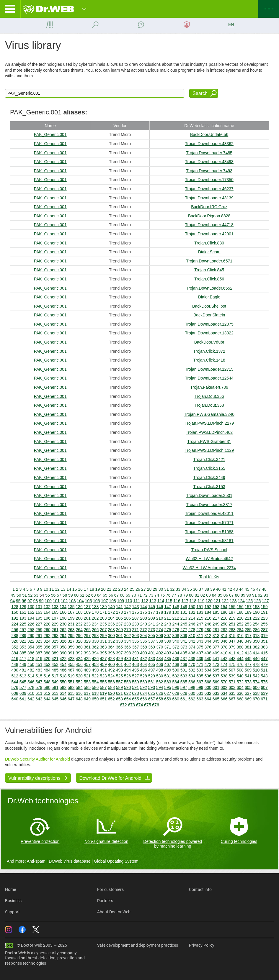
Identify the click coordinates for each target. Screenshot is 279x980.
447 (264, 659)
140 (111, 607)
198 (63, 618)
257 (23, 630)
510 (256, 670)
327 (71, 641)
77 (174, 595)
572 (240, 682)
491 (103, 670)
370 (160, 647)
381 (248, 647)
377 (216, 647)
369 (152, 647)
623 (135, 693)
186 (224, 612)
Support (12, 912)
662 (192, 699)
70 (134, 595)
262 (63, 630)
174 (127, 612)
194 (31, 618)
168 (79, 612)
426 (95, 659)
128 (15, 607)
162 (31, 612)
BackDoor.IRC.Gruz (209, 207)
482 (31, 670)
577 (23, 687)
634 (224, 693)
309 (184, 636)
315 (232, 636)
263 (71, 630)
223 (264, 618)
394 (95, 653)
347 (232, 641)
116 (177, 601)
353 (23, 647)
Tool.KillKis (209, 577)
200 (79, 618)
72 (145, 595)
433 (152, 659)
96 (24, 601)
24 (126, 589)
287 (264, 630)
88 (237, 595)
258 (31, 630)
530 (160, 676)
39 (213, 589)
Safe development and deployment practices (138, 945)
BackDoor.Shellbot (209, 306)
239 (135, 624)
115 (169, 601)
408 (208, 653)
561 (152, 682)
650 (95, 699)
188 (240, 612)
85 (220, 595)
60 (76, 595)
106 (96, 601)
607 (264, 687)
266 (95, 630)
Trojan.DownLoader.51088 (209, 532)
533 (184, 676)
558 (127, 682)
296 (79, 636)
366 (127, 647)
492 (111, 670)
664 (208, 699)
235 (103, 624)
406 (192, 653)
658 (160, 699)
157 (248, 607)
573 (248, 682)
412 (240, 653)
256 (15, 630)
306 (160, 636)
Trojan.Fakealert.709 (209, 387)
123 (233, 601)
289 (23, 636)
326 (63, 641)
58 (65, 595)
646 (63, 699)
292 (47, 636)
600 (208, 687)
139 (103, 607)
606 (256, 687)
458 (95, 664)
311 (200, 636)
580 (47, 687)
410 (224, 653)
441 (216, 659)
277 (184, 630)
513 (23, 676)
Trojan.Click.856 (209, 279)
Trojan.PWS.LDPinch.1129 (209, 450)
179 (168, 612)
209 (152, 618)
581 (55, 687)
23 (120, 589)
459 (103, 664)
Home (10, 889)
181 (184, 612)
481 (23, 670)
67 (117, 595)
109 (121, 601)
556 (111, 682)
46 (253, 589)
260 (47, 630)
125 (249, 601)
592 (143, 687)
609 (23, 693)
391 (71, 653)
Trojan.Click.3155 (209, 468)
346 (224, 641)
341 (184, 641)
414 (256, 653)
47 (259, 589)
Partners (105, 901)
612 (47, 693)
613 (55, 693)
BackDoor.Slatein (209, 315)
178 (160, 612)
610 (31, 693)
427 (103, 659)
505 (216, 670)
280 (208, 630)
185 (216, 612)
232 (79, 624)
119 (201, 601)
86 (226, 595)
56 (53, 595)
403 (168, 653)
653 (119, 699)
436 (176, 659)
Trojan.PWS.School (209, 550)
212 (176, 618)
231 (71, 624)
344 (208, 641)
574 (256, 682)
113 (153, 601)
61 (82, 595)
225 (23, 624)
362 (95, 647)
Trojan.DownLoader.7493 (209, 171)
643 (39, 699)
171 (103, 612)
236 (111, 624)
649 (87, 699)
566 (192, 682)
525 (119, 676)
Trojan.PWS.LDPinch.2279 (209, 423)
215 (200, 618)
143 (135, 607)
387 (39, 653)
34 (184, 589)
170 (95, 612)
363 (103, 647)
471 (200, 664)
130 (31, 607)
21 (109, 589)
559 (135, 682)
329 (87, 641)
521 (87, 676)
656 (143, 699)
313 (216, 636)
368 (143, 647)
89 (243, 595)
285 (248, 630)
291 (39, 636)
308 (176, 636)
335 (135, 641)
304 (143, 636)
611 (39, 693)
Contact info (200, 889)
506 (224, 670)
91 (254, 595)
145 (152, 607)
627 (168, 693)
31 (167, 589)
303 (135, 636)
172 (111, 612)
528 (143, 676)
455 (71, 664)
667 (232, 699)
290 (31, 636)
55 (48, 595)
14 (69, 589)
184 (208, 612)
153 (216, 607)
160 (15, 612)
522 (95, 676)
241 (152, 624)
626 (160, 693)
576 (15, 687)
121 (217, 601)
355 (39, 647)
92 (260, 595)
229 (55, 624)
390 (63, 653)
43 (236, 589)
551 (71, 682)
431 (135, 659)
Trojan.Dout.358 (209, 405)
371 (168, 647)
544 (15, 682)
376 (208, 647)
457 (87, 664)
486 (63, 670)
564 (176, 682)
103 (72, 601)
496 (143, 670)
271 (135, 630)
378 (224, 647)
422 (63, 659)
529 (152, 676)
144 (143, 607)
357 (55, 647)
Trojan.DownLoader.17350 (209, 180)
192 (15, 618)
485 (55, 670)
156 (240, 607)
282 (224, 630)
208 (143, 618)
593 (152, 687)
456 (79, 664)
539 (232, 676)
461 (119, 664)
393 (87, 653)
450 (31, 664)
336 (143, 641)
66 (111, 595)
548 (47, 682)
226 (31, 624)
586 (95, 687)
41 (224, 589)
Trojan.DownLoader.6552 (209, 288)
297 (87, 636)
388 (47, 653)
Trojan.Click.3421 (209, 459)
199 (71, 618)
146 (160, 607)
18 (92, 589)
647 (71, 699)
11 (52, 589)
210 (160, 618)
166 (63, 612)
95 (18, 601)
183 (200, 612)
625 (152, 693)
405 (184, 653)
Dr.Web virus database (70, 861)
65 (105, 595)
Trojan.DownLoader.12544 (209, 378)
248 (208, 624)
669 (248, 699)
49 (13, 595)
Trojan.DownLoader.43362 (209, 144)
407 (200, 653)
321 (23, 641)
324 (47, 641)
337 (152, 641)
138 (95, 607)
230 (63, 624)
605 (248, 687)
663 (200, 699)
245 (184, 624)
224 (15, 624)
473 (216, 664)
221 (248, 618)
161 (23, 612)
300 (111, 636)
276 (176, 630)
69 (128, 595)
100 (48, 601)
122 (225, 601)
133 (55, 607)
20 (103, 589)
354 (31, 647)
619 (103, 693)
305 (152, 636)
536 (208, 676)
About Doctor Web (114, 912)
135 (71, 607)
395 (103, 653)
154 (224, 607)
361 (87, 647)
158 (256, 607)
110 (129, 601)
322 (31, 641)
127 (265, 601)
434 (160, 659)
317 (248, 636)
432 (143, 659)
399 (135, 653)
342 (192, 641)
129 (23, 607)
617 (87, 693)
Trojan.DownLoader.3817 (209, 505)
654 (127, 699)
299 (103, 636)
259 (39, 630)
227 (39, 624)
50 (19, 595)
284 (240, 630)
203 (103, 618)
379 (232, 647)
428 (111, 659)
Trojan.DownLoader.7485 (209, 153)
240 (143, 624)
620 (111, 693)
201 (87, 618)
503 (200, 670)
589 (119, 687)
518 (63, 676)
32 (172, 589)
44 (241, 589)
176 (143, 612)
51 (25, 595)
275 (168, 630)
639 (264, 693)
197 (55, 618)
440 (208, 659)
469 (184, 664)
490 (95, 670)
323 (39, 641)
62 (88, 595)
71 (140, 595)
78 (180, 595)
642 (31, 699)
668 (240, 699)
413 (248, 653)
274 (160, 630)
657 (152, 699)
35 (190, 589)
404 (176, 653)
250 (224, 624)
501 (184, 670)
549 (55, 682)
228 (47, 624)
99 (41, 601)
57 (59, 595)
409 (216, 653)
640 (15, 699)
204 (111, 618)
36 (195, 589)
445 (248, 659)
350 (256, 641)
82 (203, 595)
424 (79, 659)
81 (197, 595)
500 (176, 670)
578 (31, 687)
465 (152, 664)
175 (135, 612)
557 (119, 682)
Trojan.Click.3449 (209, 477)
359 (71, 647)
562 (160, 682)
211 (168, 618)
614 (63, 693)
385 (23, 653)
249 (216, 624)
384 (15, 653)
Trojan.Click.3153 (209, 487)
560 (143, 682)
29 (155, 589)
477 (248, 664)
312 (208, 636)
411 (232, 653)
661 (184, 699)
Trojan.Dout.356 (209, 396)
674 (139, 705)
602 (224, 687)
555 (103, 682)
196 (47, 618)
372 (176, 647)
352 (15, 647)
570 (224, 682)
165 (55, 612)
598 (192, 687)
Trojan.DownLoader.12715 (209, 369)
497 (152, 670)
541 (248, 676)
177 (152, 612)
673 (132, 705)
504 (208, 670)
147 (168, 607)
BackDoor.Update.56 (209, 134)
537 (216, 676)
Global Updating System (116, 861)
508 (240, 670)
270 (127, 630)
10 (46, 589)
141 (119, 607)
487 (71, 670)
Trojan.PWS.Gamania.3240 (209, 414)
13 (63, 589)
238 (127, 624)
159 (264, 607)
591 (135, 687)
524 (111, 676)
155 (232, 607)
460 (111, 664)
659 (168, 699)
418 (31, 659)
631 (200, 693)
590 (127, 687)
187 (232, 612)
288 (15, 636)
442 (224, 659)
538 (224, 676)
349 (248, 641)
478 (256, 664)
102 (64, 601)
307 (168, 636)
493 (119, 670)
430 (127, 659)
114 (161, 601)
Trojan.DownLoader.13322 (209, 333)
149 (184, 607)
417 (23, 659)
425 (87, 659)
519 (71, 676)
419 (39, 659)
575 (264, 682)
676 (155, 705)
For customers (110, 889)
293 (55, 636)
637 (248, 693)
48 (264, 589)
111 (137, 601)
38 (207, 589)
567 (200, 682)
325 (55, 641)
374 (192, 647)
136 (79, 607)
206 (127, 618)
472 (208, 664)
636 (240, 693)
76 (168, 595)
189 (248, 612)
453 (55, 664)
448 (15, 664)
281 (216, 630)
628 (176, 693)
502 (192, 670)
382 (256, 647)
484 (47, 670)
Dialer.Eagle (209, 297)
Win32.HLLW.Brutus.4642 (209, 559)
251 (232, 624)
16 (80, 589)
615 (71, 693)
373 (184, 647)
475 (232, 664)
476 (240, 664)
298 (95, 636)
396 (111, 653)
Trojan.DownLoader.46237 (209, 189)
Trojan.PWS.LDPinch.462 (209, 432)
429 (119, 659)
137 (87, 607)
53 (36, 595)
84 (214, 595)
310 (192, 636)
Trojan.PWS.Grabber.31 (209, 441)
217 (216, 618)
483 (39, 670)
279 (200, 630)
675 (147, 705)
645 (55, 699)
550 (63, 682)
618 (95, 693)
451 (39, 664)
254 (256, 624)
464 (143, 664)
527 (135, 676)
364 (111, 647)
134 (63, 607)
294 (63, 636)
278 (192, 630)
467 (168, 664)
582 (63, 687)
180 (176, 612)
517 (55, 676)
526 (127, 676)
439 (200, 659)
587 (103, 687)
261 (55, 630)
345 (216, 641)
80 (191, 595)
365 (119, 647)
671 (264, 699)
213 (184, 618)
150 (192, 607)
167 (71, 612)
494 (127, 670)
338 (160, 641)
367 (135, 647)
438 (192, 659)
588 (111, 687)
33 (178, 589)
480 (15, 670)
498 (160, 670)
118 (193, 601)
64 (99, 595)
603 (232, 687)
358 (63, 647)
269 (119, 630)
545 (23, 682)
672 (123, 705)
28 (149, 589)
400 (143, 653)
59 (71, 595)
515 (39, 676)
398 (127, 653)
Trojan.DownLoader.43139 (209, 198)
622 (127, 693)
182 (192, 612)
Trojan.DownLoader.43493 (209, 162)
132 (47, 607)
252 (240, 624)
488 (79, 670)
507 (232, 670)
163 (39, 612)
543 (264, 676)
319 (264, 636)
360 (79, 647)
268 (111, 630)
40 (218, 589)
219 (232, 618)
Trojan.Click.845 (209, 270)
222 (256, 618)
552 (79, 682)
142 (127, 607)
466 (160, 664)
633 (216, 693)
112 (145, 601)
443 (232, 659)
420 (47, 659)
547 (39, 682)
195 (39, 618)
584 (79, 687)
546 (31, 682)
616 (79, 693)
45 (247, 589)
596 (176, 687)
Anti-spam (36, 861)
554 (95, 682)
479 (264, 664)
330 (95, 641)
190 (256, 612)
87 (231, 595)
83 (208, 595)
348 (240, 641)
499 (168, 670)
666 (224, 699)
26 (138, 589)
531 (168, 676)
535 (200, 676)
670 (256, 699)
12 (57, 589)
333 (119, 641)
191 (264, 612)
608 (15, 693)
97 (30, 601)
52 (30, 595)
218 (224, 618)
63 (94, 595)
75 (163, 595)
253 (248, 624)
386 (31, 653)
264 (79, 630)
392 (79, 653)
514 (31, 676)
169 (87, 612)
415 (264, 653)
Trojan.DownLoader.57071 (209, 523)
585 (87, 687)
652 (111, 699)
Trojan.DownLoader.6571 (209, 261)
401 (152, 653)
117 (185, 601)
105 (88, 601)
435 (168, 659)
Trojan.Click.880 (209, 243)
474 (224, 664)
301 (119, 636)
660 (176, 699)
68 (122, 595)
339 (168, 641)
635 (232, 693)
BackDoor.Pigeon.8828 (209, 216)
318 (256, 636)
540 (240, 676)
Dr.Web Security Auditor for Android (37, 759)
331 (103, 641)
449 (23, 664)
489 (87, 670)
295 (71, 636)
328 (79, 641)
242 (160, 624)
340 (176, 641)
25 (132, 589)
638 (256, 693)
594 (160, 687)
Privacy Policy (202, 945)
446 (256, 659)
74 (157, 595)
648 (79, 699)
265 (87, 630)
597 (184, 687)
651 (103, 699)
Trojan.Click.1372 (209, 351)
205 (119, 618)
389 (55, 653)
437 (184, 659)
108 (112, 601)
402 (160, 653)
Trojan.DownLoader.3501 (209, 495)
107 (104, 601)
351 (264, 641)
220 (240, 618)
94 (13, 601)
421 (55, 659)
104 (80, 601)
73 (151, 595)
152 (208, 607)
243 (168, 624)
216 (208, 618)
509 (248, 670)
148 (176, 607)
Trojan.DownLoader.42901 (209, 234)
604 (240, 687)
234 (95, 624)
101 (56, 601)
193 (23, 618)
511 (264, 670)
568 (208, 682)
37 (201, 589)
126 (257, 601)
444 (240, 659)
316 (240, 636)
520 (79, 676)
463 (135, 664)
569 (216, 682)
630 (192, 693)
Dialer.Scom (209, 252)
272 (143, 630)
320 (15, 641)
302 (127, 636)
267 (103, 630)
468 (176, 664)
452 (47, 664)
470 (192, 664)
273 (152, 630)
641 (23, 699)
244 (176, 624)
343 (200, 641)
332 (111, 641)
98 (35, 601)
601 (216, 687)
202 (95, 618)
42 (230, 589)
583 (71, 687)
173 (119, 612)
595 (168, 687)
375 (200, 647)
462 (127, 664)
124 (241, 601)
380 (240, 647)
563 (168, 682)
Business (13, 901)
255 (264, 624)
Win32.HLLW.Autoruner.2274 (209, 568)
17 (86, 589)
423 (71, 659)
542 (256, 676)
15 (75, 589)
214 (192, 618)
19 (98, 589)
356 (47, 647)
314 (224, 636)
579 (39, 687)
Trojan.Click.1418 (209, 360)
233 (87, 624)
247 (200, 624)
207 (135, 618)
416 (15, 659)
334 (127, 641)
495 (135, 670)
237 (119, 624)
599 (200, 687)
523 (103, 676)
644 (47, 699)
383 (264, 647)
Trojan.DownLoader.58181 (209, 541)
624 (143, 693)
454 (63, 664)
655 (135, 699)
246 (192, 624)
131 (39, 607)
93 (266, 595)
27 (143, 589)
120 (209, 601)
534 (192, 676)
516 (47, 676)
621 (119, 693)
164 (47, 612)
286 (256, 630)
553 (87, 682)
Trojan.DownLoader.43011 (209, 513)
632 (208, 693)
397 (119, 653)
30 (161, 589)
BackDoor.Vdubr (209, 342)
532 (176, 676)
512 (15, 676)
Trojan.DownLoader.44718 (209, 225)
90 (249, 595)
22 (115, 589)
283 (232, 630)
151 (200, 607)
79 (185, 595)
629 (184, 693)
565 (184, 682)
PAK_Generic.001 (50, 134)
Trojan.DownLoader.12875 (209, 324)
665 (216, 699)
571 (232, 682)
